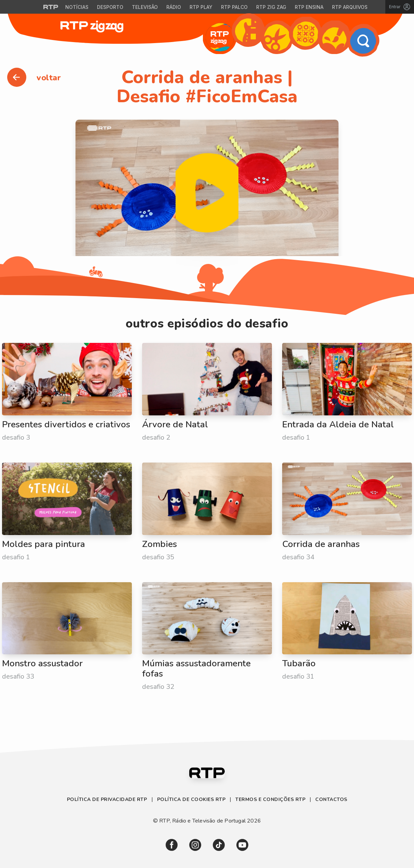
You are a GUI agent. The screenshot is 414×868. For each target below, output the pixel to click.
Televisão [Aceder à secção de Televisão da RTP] (145, 7)
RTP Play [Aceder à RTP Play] (201, 7)
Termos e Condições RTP (270, 799)
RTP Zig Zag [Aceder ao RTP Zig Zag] (271, 7)
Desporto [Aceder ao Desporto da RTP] (110, 7)
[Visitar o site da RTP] (51, 7)
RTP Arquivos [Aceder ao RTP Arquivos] (350, 7)
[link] (172, 845)
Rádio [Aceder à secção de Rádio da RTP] (174, 7)
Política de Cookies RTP (191, 799)
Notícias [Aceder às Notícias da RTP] (77, 7)
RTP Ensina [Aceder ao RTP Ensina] (309, 7)
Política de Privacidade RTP (108, 799)
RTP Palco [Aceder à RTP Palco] (234, 7)
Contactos (331, 799)
